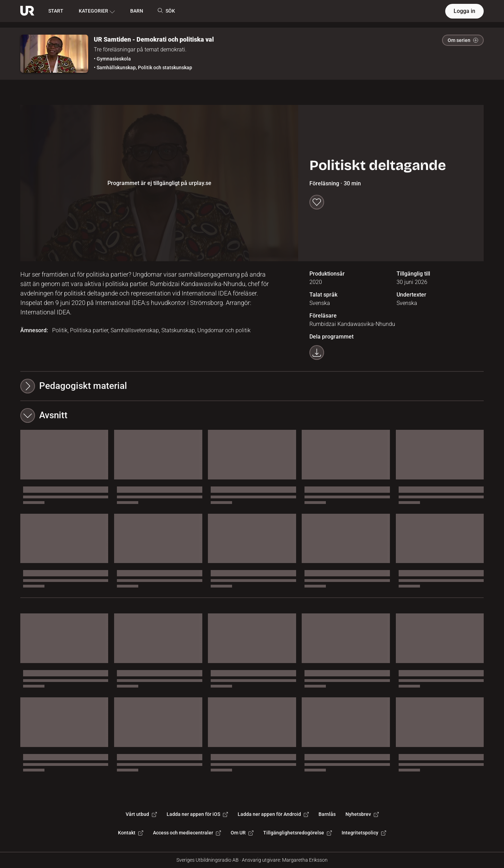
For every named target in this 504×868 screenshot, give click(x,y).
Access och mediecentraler (187, 833)
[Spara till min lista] (317, 202)
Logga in (464, 11)
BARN (137, 11)
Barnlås (327, 814)
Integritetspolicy (364, 833)
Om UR (242, 833)
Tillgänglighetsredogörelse (297, 833)
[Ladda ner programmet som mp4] (317, 353)
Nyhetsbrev (362, 814)
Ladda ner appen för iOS (197, 814)
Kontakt (131, 833)
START (56, 11)
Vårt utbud (141, 814)
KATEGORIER (97, 11)
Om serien (463, 40)
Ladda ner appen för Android (273, 814)
